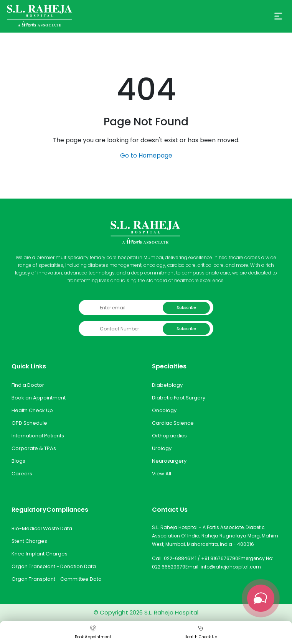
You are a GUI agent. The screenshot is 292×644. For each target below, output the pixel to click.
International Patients (38, 436)
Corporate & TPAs (34, 448)
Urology (162, 448)
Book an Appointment (39, 398)
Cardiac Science (173, 423)
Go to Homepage (146, 155)
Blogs (18, 461)
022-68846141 (180, 558)
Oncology (164, 410)
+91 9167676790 (220, 558)
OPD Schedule (29, 423)
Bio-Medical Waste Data (42, 528)
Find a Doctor (28, 385)
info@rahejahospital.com (231, 567)
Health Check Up (32, 410)
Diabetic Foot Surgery (179, 398)
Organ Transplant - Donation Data (54, 566)
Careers (22, 474)
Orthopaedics (169, 436)
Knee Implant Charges (40, 554)
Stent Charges (29, 541)
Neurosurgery (169, 461)
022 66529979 (169, 567)
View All (162, 474)
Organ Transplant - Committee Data (57, 579)
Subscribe (186, 308)
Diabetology (167, 385)
